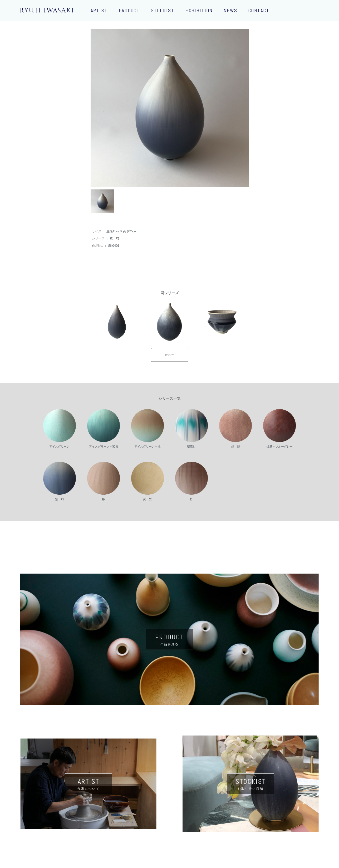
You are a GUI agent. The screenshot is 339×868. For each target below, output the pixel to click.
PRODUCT (129, 11)
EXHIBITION (199, 11)
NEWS (230, 11)
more (170, 355)
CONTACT (259, 11)
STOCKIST (163, 11)
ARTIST (99, 11)
